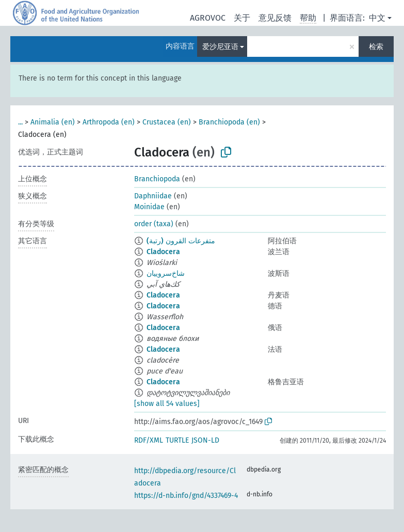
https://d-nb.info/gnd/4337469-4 (186, 496)
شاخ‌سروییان (166, 273)
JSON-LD (205, 440)
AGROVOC (208, 18)
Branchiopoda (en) (229, 122)
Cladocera (163, 252)
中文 (377, 18)
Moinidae (149, 207)
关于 (242, 18)
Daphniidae (153, 196)
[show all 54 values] (167, 404)
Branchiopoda (157, 179)
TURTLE (177, 440)
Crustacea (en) (167, 122)
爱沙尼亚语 (220, 47)
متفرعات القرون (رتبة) (181, 241)
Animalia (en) (53, 122)
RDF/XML (149, 440)
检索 (376, 47)
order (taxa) (154, 224)
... (20, 122)
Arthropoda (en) (109, 122)
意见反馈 (275, 18)
